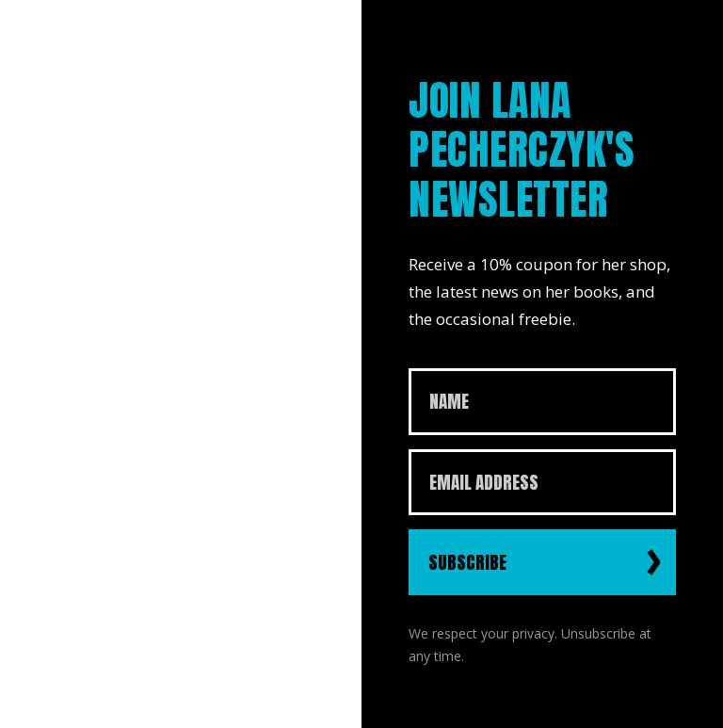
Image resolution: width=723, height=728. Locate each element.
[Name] (542, 402)
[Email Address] (542, 483)
